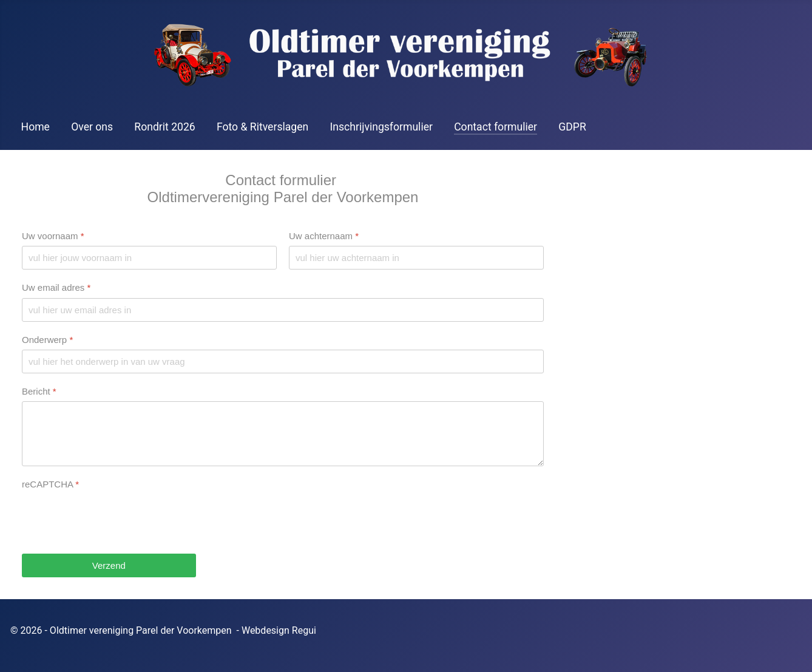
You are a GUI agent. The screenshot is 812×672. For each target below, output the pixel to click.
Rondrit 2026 (164, 127)
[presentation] (114, 518)
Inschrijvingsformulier (381, 127)
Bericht (39, 391)
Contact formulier (496, 127)
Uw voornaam (53, 236)
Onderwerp (47, 339)
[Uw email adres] (283, 309)
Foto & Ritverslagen (262, 127)
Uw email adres (56, 287)
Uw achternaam (324, 236)
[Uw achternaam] (416, 258)
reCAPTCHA (50, 484)
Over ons (92, 127)
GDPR (572, 127)
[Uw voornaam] (149, 258)
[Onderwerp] (283, 361)
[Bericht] (283, 434)
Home (36, 127)
